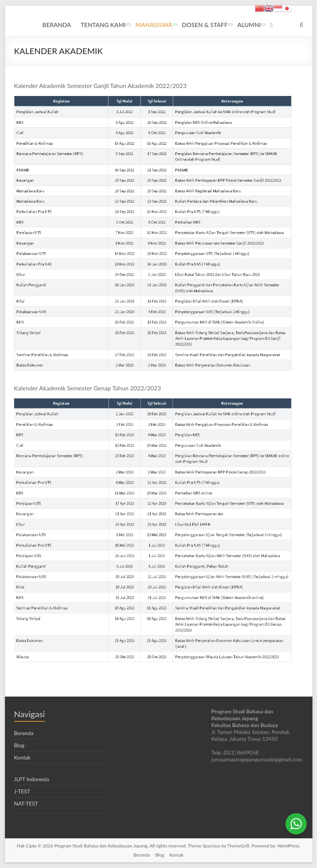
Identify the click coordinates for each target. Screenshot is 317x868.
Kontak (22, 757)
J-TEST (22, 791)
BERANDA (57, 25)
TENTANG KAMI (103, 25)
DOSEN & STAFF (205, 25)
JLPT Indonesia (32, 779)
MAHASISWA (154, 25)
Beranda (24, 733)
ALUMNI (249, 25)
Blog (19, 745)
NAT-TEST (26, 803)
